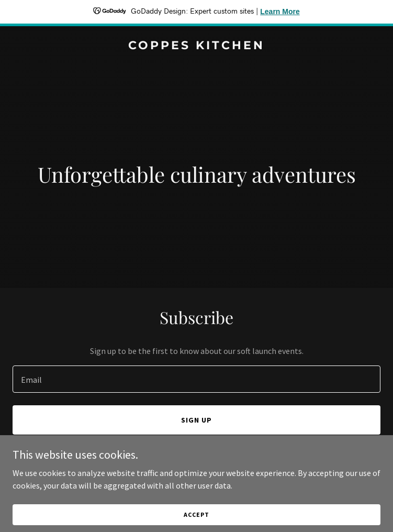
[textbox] (196, 379)
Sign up (196, 420)
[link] (196, 46)
